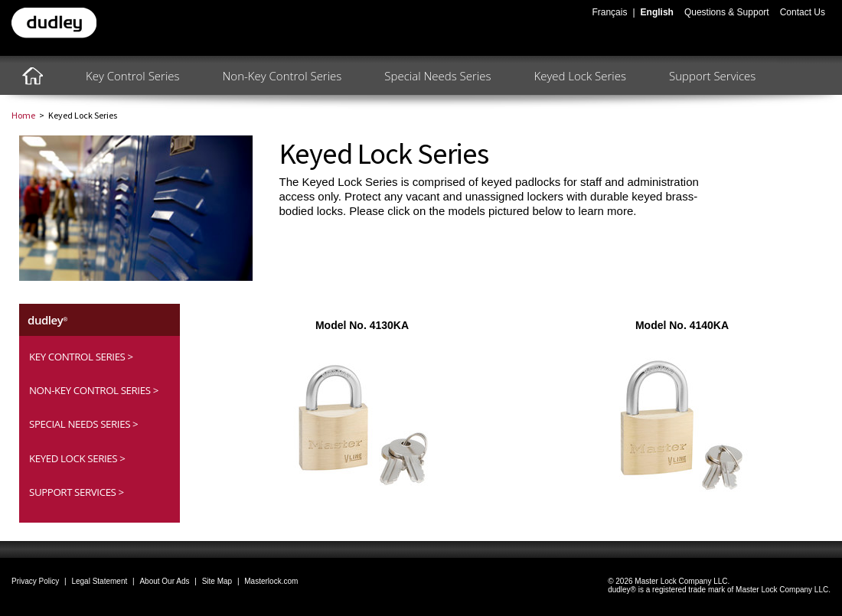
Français (609, 13)
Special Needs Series (437, 76)
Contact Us (803, 13)
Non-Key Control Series (282, 76)
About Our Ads (164, 581)
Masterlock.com (271, 581)
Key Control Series (133, 76)
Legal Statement (99, 581)
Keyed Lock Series (580, 76)
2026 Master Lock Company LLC (671, 581)
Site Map (217, 581)
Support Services (712, 76)
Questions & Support (727, 13)
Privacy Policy (35, 581)
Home (23, 115)
